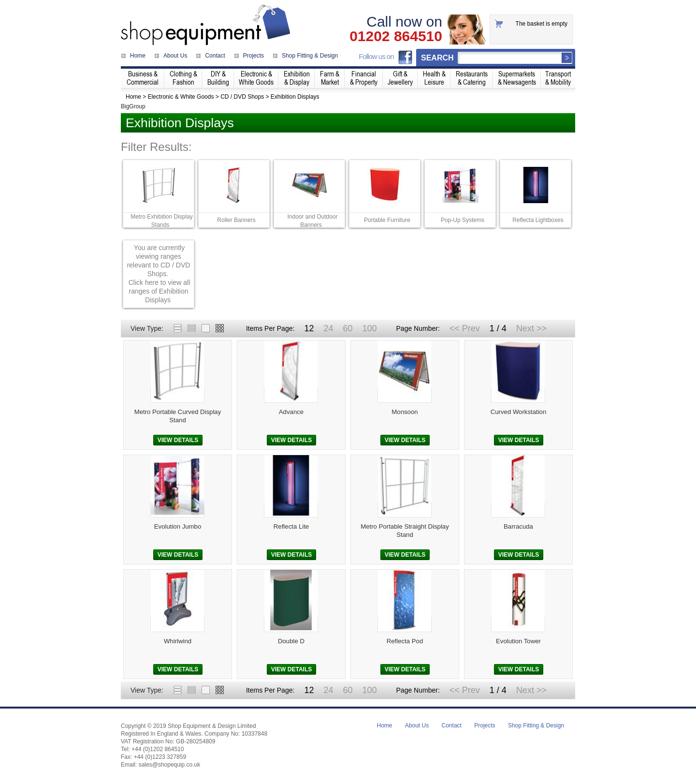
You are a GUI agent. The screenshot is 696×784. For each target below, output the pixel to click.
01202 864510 (396, 36)
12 (309, 328)
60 (348, 328)
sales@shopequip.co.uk (170, 765)
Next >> (531, 328)
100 (369, 328)
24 (328, 328)
